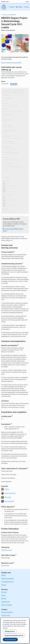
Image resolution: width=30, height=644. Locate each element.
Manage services (10, 631)
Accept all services (10, 640)
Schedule (4, 592)
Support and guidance (8, 578)
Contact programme (7, 612)
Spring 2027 (14, 84)
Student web (5, 2)
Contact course (6, 615)
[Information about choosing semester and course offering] (10, 70)
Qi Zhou (7, 489)
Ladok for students (7, 605)
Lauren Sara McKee (10, 493)
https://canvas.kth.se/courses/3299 (11, 63)
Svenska (20, 7)
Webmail (4, 598)
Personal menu (5, 602)
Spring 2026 (5, 84)
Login (27, 2)
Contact (4, 585)
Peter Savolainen (9, 501)
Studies (3, 575)
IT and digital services (7, 582)
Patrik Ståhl (8, 497)
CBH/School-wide (7, 550)
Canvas (3, 595)
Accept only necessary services (14, 635)
